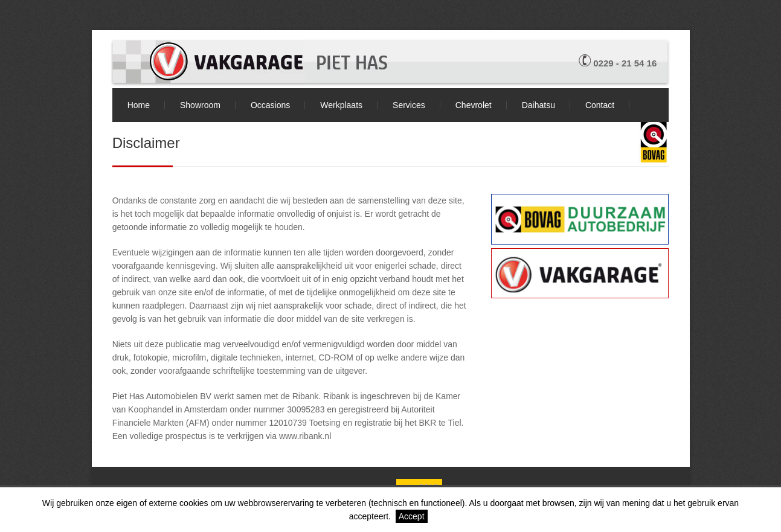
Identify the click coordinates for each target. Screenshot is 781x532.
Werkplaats (341, 105)
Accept (412, 516)
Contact (600, 105)
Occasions (270, 105)
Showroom (200, 105)
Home (139, 105)
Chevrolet (474, 105)
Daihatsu (538, 105)
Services (409, 105)
